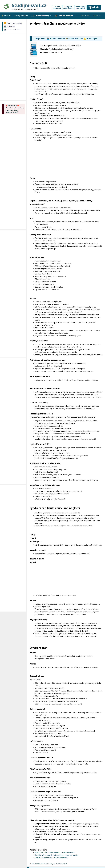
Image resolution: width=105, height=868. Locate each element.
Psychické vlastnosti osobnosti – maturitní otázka (55, 853)
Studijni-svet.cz (29, 5)
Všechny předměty (21, 16)
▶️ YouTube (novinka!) (13, 23)
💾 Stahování (9, 26)
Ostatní (98, 16)
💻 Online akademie (12, 30)
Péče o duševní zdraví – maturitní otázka (51, 858)
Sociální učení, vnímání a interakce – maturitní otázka (56, 855)
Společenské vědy (47, 864)
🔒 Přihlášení (6, 16)
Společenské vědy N (60, 864)
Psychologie (36, 864)
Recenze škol (85, 16)
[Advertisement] (67, 31)
